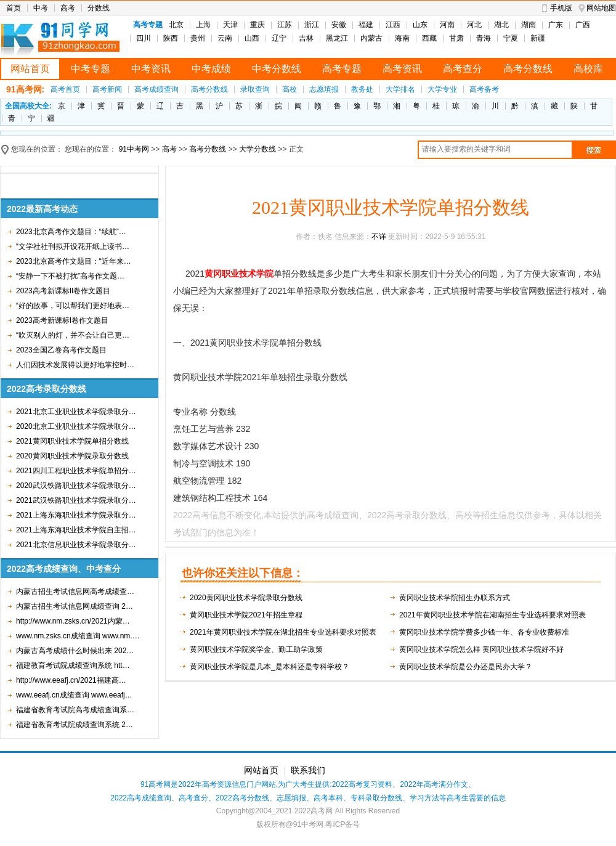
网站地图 (601, 8)
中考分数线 (277, 69)
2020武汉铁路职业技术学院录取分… (76, 486)
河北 (474, 25)
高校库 (588, 69)
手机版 (561, 8)
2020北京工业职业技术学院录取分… (76, 426)
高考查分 (463, 69)
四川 (144, 38)
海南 (402, 38)
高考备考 (484, 89)
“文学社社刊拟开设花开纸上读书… (73, 246)
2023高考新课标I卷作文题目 (62, 320)
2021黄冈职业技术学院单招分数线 (72, 441)
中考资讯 (151, 69)
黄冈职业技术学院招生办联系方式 (455, 598)
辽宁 (279, 38)
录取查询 (255, 89)
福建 (366, 25)
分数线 (99, 8)
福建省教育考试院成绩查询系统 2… (75, 725)
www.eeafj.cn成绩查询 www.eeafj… (74, 695)
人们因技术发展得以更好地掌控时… (75, 365)
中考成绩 (211, 69)
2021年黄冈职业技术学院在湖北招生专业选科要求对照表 (283, 632)
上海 (203, 25)
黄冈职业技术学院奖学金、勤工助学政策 (256, 649)
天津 (230, 25)
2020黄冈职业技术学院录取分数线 (72, 456)
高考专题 (342, 69)
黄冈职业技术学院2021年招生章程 (246, 615)
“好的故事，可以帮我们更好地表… (73, 306)
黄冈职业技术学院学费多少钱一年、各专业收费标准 (484, 632)
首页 (14, 8)
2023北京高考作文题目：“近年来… (74, 261)
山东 (420, 25)
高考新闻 (107, 89)
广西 (583, 25)
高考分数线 (528, 69)
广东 (556, 25)
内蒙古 (371, 38)
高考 (68, 8)
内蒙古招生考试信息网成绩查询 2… (75, 606)
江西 (393, 25)
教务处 (362, 89)
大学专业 (442, 89)
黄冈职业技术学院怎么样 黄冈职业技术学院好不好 (481, 649)
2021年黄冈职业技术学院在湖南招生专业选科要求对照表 (492, 615)
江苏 (285, 25)
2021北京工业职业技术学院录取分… (76, 412)
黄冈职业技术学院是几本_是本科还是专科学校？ (269, 667)
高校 (290, 89)
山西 (252, 38)
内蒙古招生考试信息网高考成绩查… (75, 592)
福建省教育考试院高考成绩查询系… (75, 710)
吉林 (306, 38)
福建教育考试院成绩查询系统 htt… (73, 665)
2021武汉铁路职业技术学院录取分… (76, 500)
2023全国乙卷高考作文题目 (61, 350)
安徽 (339, 25)
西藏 (429, 38)
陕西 (171, 38)
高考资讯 (402, 69)
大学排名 (400, 89)
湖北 (501, 25)
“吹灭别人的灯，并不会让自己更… (73, 335)
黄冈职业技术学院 (239, 274)
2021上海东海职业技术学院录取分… (76, 515)
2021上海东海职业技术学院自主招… (76, 530)
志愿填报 (324, 89)
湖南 (529, 25)
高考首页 (65, 89)
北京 (176, 25)
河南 (447, 25)
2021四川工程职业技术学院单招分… (76, 471)
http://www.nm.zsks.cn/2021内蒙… (73, 621)
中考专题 (91, 69)
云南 (225, 38)
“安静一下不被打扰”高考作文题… (70, 276)
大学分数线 (257, 149)
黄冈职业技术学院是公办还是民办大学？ (466, 667)
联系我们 (308, 770)
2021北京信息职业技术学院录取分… (76, 545)
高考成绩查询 (156, 89)
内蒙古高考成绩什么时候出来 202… (75, 651)
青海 (484, 38)
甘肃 (456, 38)
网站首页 (30, 69)
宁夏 (511, 38)
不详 (379, 237)
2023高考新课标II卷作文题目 (63, 291)
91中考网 (134, 149)
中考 (41, 8)
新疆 (538, 38)
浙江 (312, 25)
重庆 (257, 25)
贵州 (198, 38)
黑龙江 (337, 38)
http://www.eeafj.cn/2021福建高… (71, 680)
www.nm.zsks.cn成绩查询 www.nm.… (78, 636)
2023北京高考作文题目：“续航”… (71, 232)
